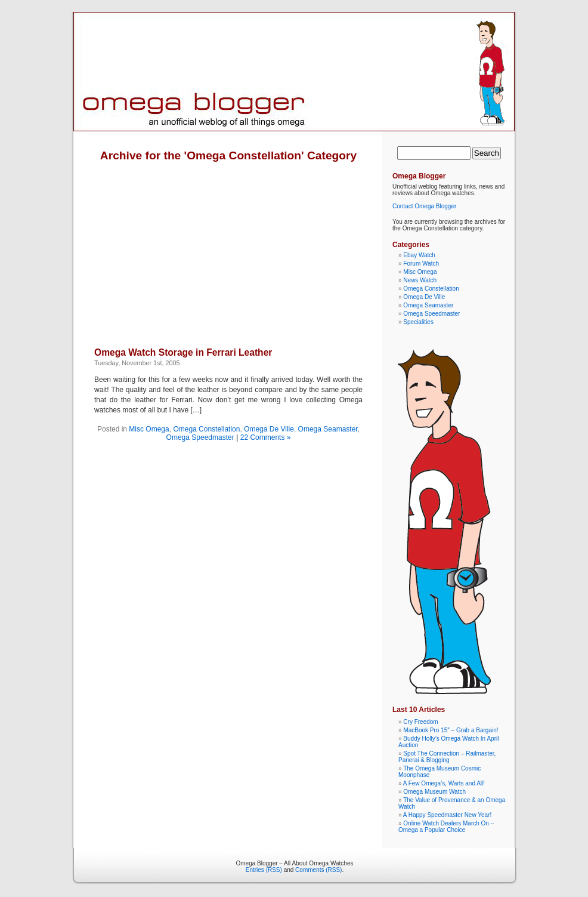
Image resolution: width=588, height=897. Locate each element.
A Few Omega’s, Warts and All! (444, 783)
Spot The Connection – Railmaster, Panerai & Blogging (447, 757)
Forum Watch (421, 263)
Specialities (418, 322)
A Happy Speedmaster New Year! (447, 815)
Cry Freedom (420, 722)
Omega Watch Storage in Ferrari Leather (183, 352)
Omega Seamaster (328, 429)
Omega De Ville (269, 429)
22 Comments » (266, 437)
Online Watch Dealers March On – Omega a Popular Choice (446, 827)
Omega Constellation (206, 429)
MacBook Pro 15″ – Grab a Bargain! (451, 730)
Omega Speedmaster (200, 437)
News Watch (420, 280)
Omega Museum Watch (434, 792)
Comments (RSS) (318, 870)
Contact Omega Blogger (424, 206)
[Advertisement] (194, 246)
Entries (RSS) (264, 870)
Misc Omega (149, 429)
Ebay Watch (419, 255)
